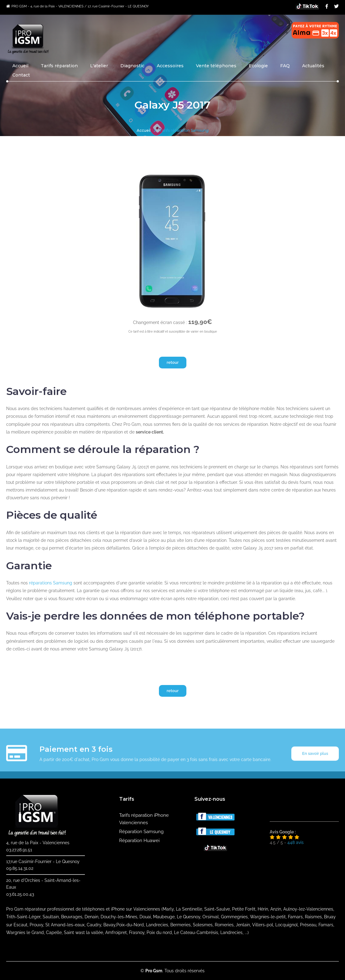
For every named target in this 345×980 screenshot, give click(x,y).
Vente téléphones (216, 66)
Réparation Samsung (141, 832)
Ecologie (258, 66)
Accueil (20, 66)
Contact (21, 75)
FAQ (285, 66)
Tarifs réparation (59, 66)
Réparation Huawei (139, 841)
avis (295, 842)
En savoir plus (315, 761)
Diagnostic (132, 66)
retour (173, 362)
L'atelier (99, 66)
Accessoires (170, 66)
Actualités (313, 66)
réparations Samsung (51, 583)
